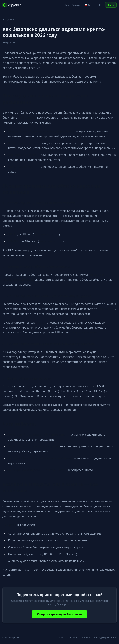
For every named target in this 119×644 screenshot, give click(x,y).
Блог (67, 5)
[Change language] (89, 5)
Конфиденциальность (105, 637)
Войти (111, 5)
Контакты (73, 637)
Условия (86, 637)
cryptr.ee (12, 5)
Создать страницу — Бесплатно (59, 614)
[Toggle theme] (100, 5)
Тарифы (76, 5)
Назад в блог (9, 20)
